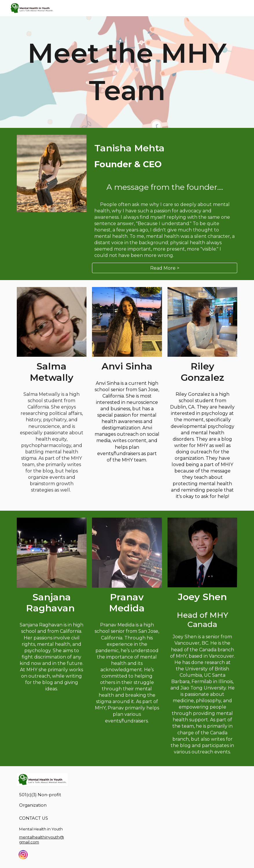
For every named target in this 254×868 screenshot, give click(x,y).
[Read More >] (165, 268)
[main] (127, 72)
